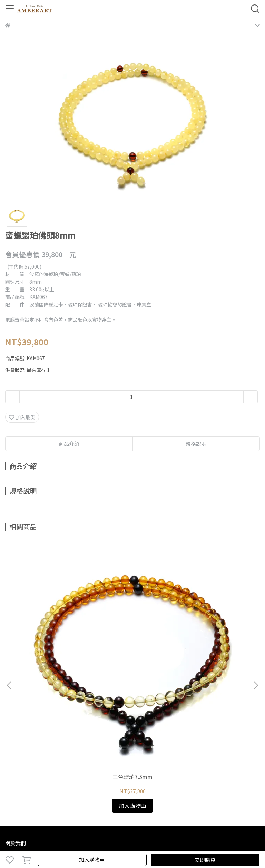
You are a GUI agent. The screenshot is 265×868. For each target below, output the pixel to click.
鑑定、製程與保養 (70, 695)
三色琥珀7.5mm (52, 616)
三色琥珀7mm (132, 616)
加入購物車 (92, 860)
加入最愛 (22, 417)
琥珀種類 (38, 695)
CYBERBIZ (149, 842)
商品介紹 (69, 443)
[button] (256, 605)
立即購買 (205, 860)
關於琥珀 (15, 695)
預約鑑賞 (102, 695)
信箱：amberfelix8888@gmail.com (45, 744)
